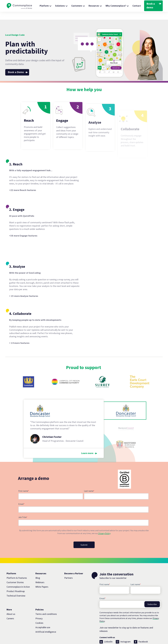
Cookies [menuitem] (39, 609)
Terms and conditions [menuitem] (46, 600)
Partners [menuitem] (69, 563)
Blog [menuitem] (38, 563)
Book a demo (151, 5)
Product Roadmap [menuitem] (16, 577)
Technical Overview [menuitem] (16, 581)
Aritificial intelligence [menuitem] (46, 617)
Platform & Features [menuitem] (17, 563)
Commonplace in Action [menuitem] (18, 572)
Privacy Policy (104, 519)
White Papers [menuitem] (42, 572)
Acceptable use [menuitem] (43, 613)
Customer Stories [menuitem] (15, 568)
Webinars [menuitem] (40, 568)
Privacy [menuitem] (39, 604)
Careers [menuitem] (10, 604)
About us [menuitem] (11, 600)
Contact (137, 6)
